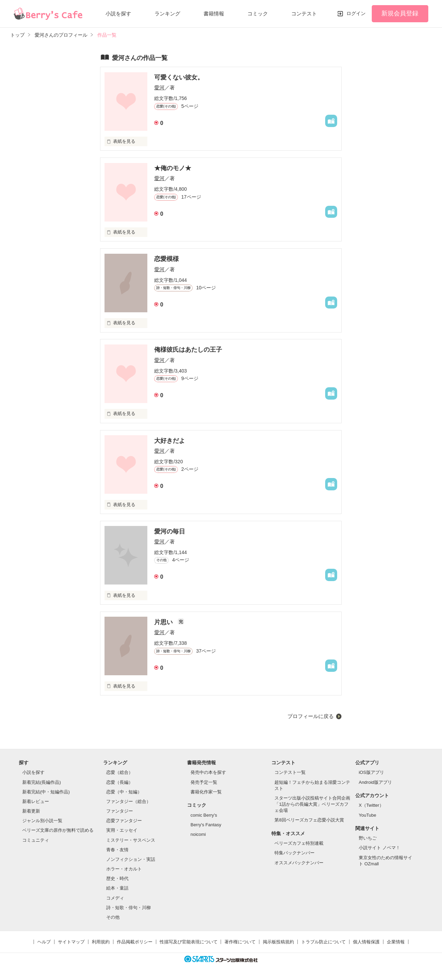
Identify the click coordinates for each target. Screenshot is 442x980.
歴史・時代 (117, 878)
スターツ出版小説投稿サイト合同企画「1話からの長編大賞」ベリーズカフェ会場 (312, 804)
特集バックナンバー (294, 853)
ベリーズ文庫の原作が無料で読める (58, 830)
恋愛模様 (167, 259)
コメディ (115, 898)
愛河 (159, 87)
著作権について (240, 942)
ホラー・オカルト (124, 869)
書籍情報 (214, 14)
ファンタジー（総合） (128, 801)
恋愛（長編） (120, 782)
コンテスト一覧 (290, 772)
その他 (113, 917)
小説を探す (118, 14)
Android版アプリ (375, 782)
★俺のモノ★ (173, 168)
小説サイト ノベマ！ (379, 848)
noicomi (198, 834)
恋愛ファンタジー (124, 821)
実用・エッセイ (122, 830)
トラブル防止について (323, 942)
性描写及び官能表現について (189, 942)
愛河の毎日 (170, 531)
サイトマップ (71, 942)
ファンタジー (120, 811)
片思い (164, 622)
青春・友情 (117, 850)
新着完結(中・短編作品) (46, 792)
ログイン (356, 13)
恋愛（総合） (120, 772)
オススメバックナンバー (299, 863)
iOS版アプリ (371, 772)
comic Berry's (204, 815)
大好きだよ (170, 441)
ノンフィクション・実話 (131, 859)
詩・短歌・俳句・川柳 (128, 908)
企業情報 (396, 942)
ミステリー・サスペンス (131, 840)
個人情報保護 (366, 942)
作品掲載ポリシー (135, 942)
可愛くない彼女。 (179, 77)
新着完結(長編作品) (42, 782)
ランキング (167, 14)
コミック (258, 14)
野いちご (368, 838)
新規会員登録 (400, 13)
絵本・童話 (117, 888)
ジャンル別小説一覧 (42, 821)
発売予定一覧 (204, 782)
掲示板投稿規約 (278, 942)
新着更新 (31, 811)
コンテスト (304, 14)
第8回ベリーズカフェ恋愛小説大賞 (309, 820)
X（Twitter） (371, 805)
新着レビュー (36, 801)
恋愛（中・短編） (124, 792)
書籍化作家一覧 (206, 792)
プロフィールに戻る (311, 716)
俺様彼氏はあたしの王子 (188, 350)
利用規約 (101, 942)
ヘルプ (44, 942)
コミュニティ (36, 840)
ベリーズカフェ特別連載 (299, 843)
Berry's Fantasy (206, 825)
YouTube (367, 815)
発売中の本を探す (208, 772)
